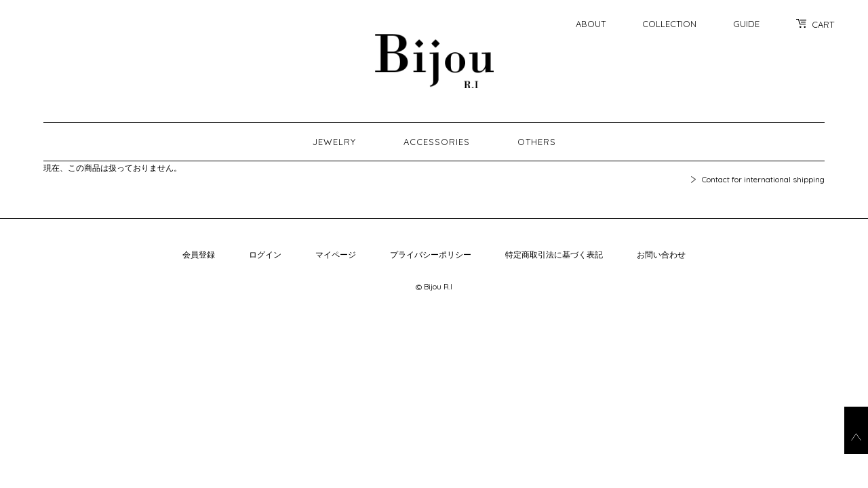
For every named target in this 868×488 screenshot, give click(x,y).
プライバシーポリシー (431, 255)
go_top (856, 430)
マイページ (336, 255)
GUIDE (746, 24)
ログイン (265, 255)
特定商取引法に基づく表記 (554, 255)
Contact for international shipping (763, 179)
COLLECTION (669, 24)
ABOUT (591, 24)
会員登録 (199, 255)
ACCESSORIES (437, 142)
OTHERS (537, 142)
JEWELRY (334, 142)
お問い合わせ (661, 255)
